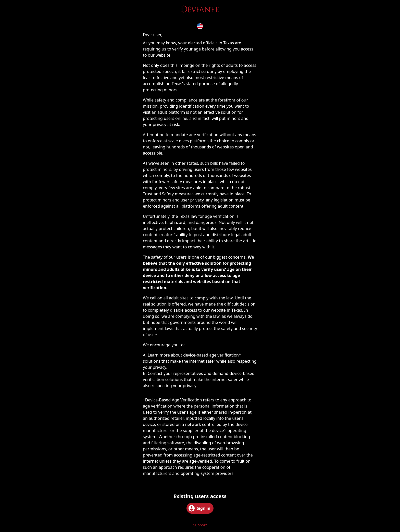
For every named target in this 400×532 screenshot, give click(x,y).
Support (200, 525)
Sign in (199, 508)
